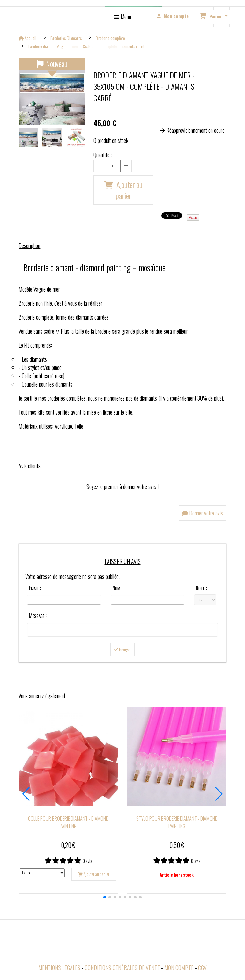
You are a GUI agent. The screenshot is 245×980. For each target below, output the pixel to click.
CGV (202, 969)
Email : (35, 588)
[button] (77, 138)
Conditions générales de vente (122, 969)
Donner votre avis (203, 513)
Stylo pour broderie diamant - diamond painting (177, 824)
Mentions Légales (59, 969)
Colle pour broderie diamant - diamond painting (68, 824)
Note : (201, 588)
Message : (38, 615)
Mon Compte (179, 969)
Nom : (117, 588)
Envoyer (122, 651)
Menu (126, 17)
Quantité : (103, 155)
